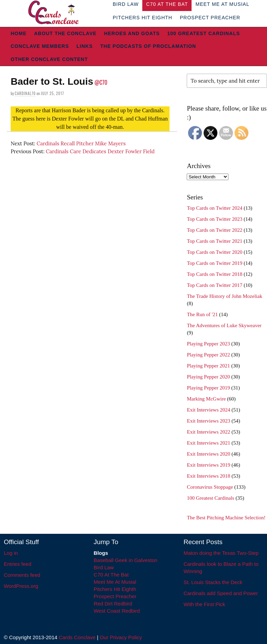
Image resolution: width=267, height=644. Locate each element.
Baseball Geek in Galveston (126, 560)
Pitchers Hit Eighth (142, 18)
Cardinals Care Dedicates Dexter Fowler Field (100, 151)
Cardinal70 (25, 93)
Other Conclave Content (49, 59)
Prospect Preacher (210, 18)
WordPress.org (21, 586)
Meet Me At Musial (115, 582)
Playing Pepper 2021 (208, 366)
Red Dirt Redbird (113, 604)
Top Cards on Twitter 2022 (214, 230)
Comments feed (22, 575)
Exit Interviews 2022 (208, 432)
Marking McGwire (206, 399)
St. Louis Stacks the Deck (213, 582)
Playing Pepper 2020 (208, 377)
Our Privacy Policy (121, 637)
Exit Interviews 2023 (208, 421)
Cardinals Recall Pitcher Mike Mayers (81, 143)
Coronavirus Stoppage (210, 487)
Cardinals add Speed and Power (221, 593)
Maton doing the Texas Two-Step (221, 553)
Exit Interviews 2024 (208, 410)
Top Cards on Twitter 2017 (214, 285)
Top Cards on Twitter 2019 (214, 263)
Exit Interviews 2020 (208, 454)
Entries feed (18, 564)
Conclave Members (40, 46)
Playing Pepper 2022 (208, 355)
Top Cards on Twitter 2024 (214, 208)
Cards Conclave (77, 637)
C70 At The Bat (111, 575)
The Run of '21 (202, 314)
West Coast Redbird (117, 611)
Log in (11, 553)
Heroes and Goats (132, 33)
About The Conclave (65, 33)
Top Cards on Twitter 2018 (214, 274)
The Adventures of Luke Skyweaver (224, 325)
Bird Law (104, 567)
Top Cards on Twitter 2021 (214, 241)
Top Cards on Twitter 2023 (214, 219)
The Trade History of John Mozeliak (224, 296)
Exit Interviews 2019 (208, 465)
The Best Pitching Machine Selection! (226, 518)
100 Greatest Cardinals (204, 33)
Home (19, 33)
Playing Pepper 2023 (208, 344)
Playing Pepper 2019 (208, 388)
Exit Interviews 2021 (208, 443)
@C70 (101, 82)
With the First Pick (204, 604)
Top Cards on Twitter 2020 (214, 252)
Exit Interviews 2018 (208, 476)
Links (85, 46)
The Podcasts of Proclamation (148, 46)
